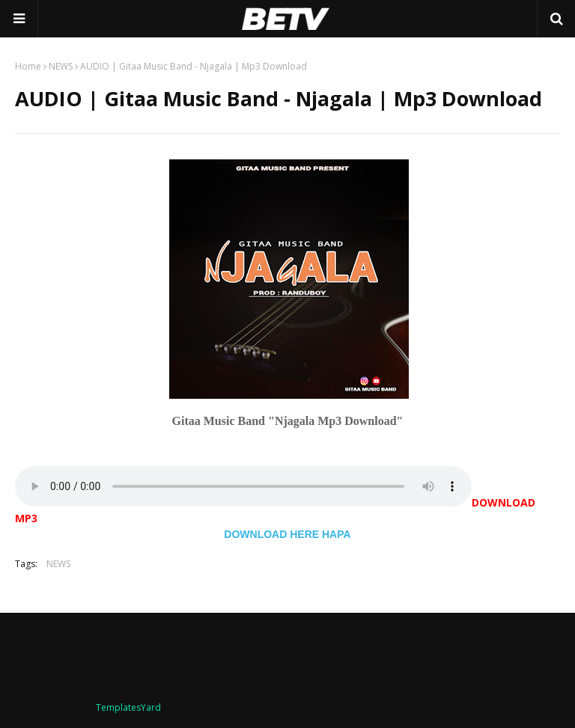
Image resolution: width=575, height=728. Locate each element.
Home (28, 66)
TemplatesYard (128, 707)
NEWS (61, 66)
